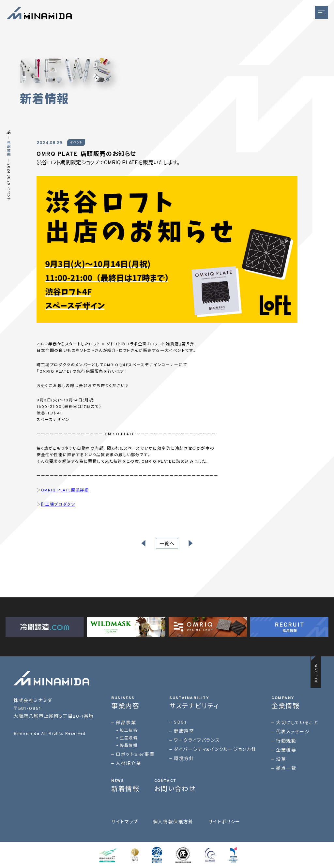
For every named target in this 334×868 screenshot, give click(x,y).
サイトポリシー (224, 822)
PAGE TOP (316, 673)
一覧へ (167, 544)
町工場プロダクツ (58, 505)
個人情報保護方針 (173, 822)
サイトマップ (125, 822)
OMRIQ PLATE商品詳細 (65, 490)
